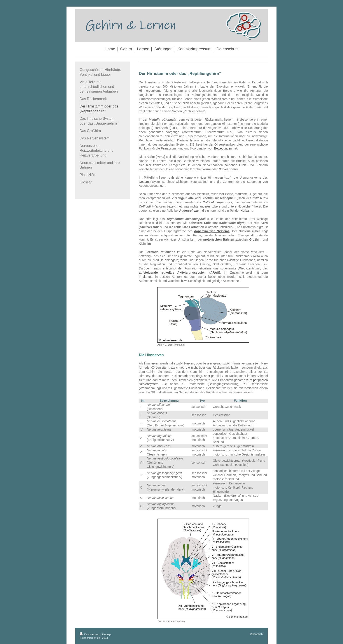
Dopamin (145, 182)
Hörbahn (246, 211)
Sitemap (106, 634)
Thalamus (146, 277)
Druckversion (90, 634)
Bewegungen (223, 148)
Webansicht (257, 634)
